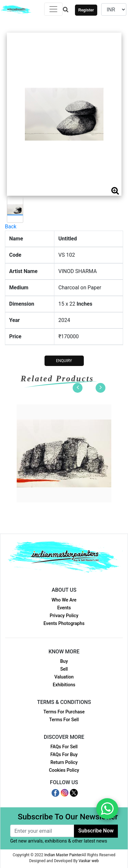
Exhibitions (64, 685)
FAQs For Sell (64, 747)
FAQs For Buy (64, 754)
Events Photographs (64, 623)
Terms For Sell (64, 720)
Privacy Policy (64, 616)
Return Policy (64, 762)
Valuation (64, 677)
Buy (64, 661)
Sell (64, 669)
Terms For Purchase (64, 712)
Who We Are (64, 600)
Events (64, 608)
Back (11, 227)
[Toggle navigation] (53, 9)
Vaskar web (89, 861)
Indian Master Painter (63, 855)
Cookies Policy (64, 770)
